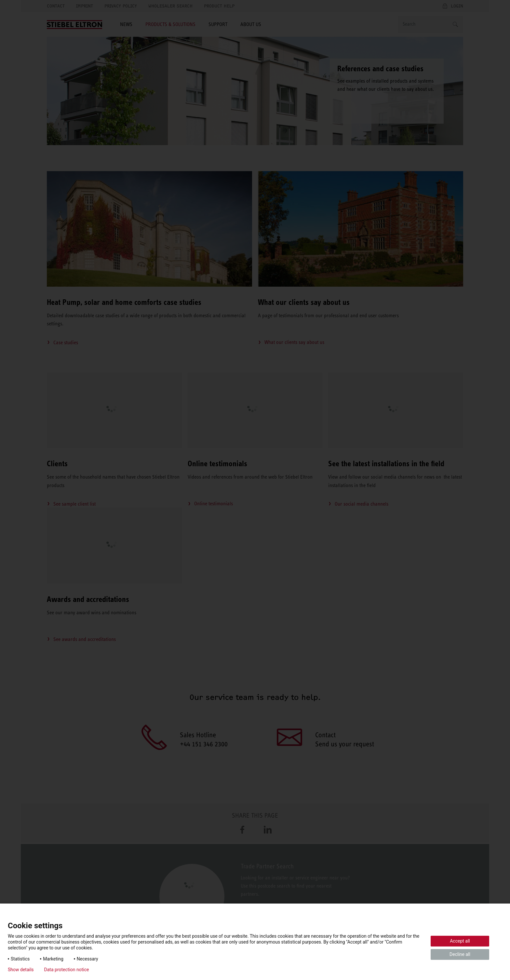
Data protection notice (67, 970)
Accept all (460, 941)
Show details (21, 970)
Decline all (460, 954)
